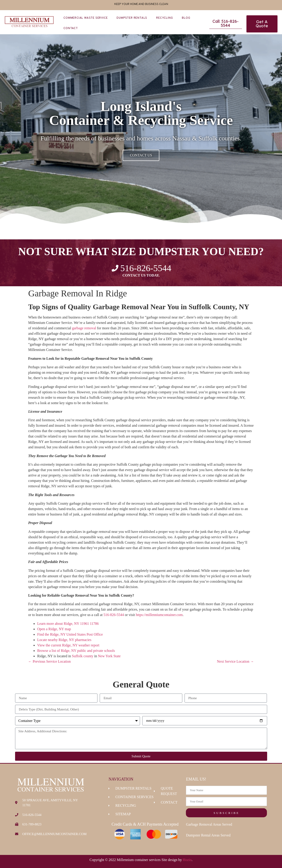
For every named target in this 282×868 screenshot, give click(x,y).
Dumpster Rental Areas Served (208, 835)
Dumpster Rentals (132, 18)
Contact (71, 28)
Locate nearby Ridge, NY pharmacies (64, 640)
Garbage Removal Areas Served (209, 824)
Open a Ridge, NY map (54, 629)
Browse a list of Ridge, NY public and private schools (76, 651)
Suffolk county (82, 656)
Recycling (165, 18)
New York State (109, 656)
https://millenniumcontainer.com (159, 615)
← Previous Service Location (49, 661)
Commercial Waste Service (86, 18)
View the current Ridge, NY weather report (68, 645)
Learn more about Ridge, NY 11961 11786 (68, 624)
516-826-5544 (114, 615)
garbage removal (84, 328)
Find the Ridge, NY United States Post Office (70, 634)
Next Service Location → (235, 661)
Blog (186, 18)
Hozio (187, 860)
